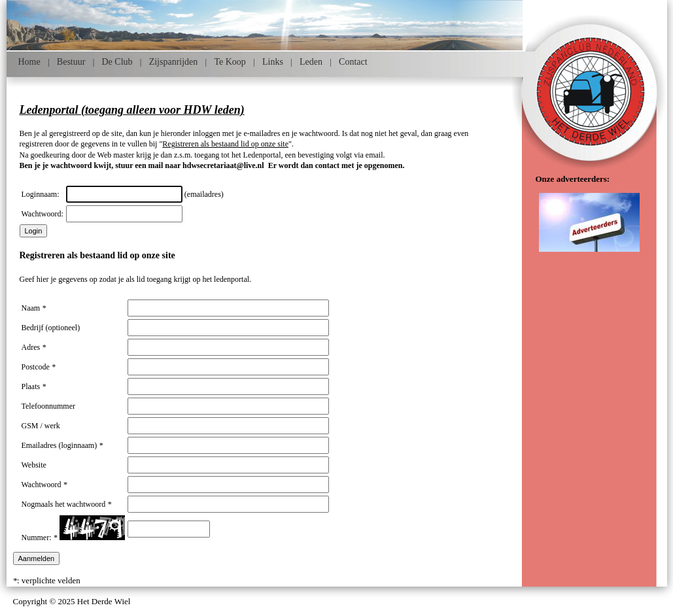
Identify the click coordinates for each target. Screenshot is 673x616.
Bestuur (71, 62)
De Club (117, 62)
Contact (353, 62)
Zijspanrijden (174, 62)
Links (273, 62)
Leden (311, 62)
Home (29, 62)
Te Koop (230, 62)
